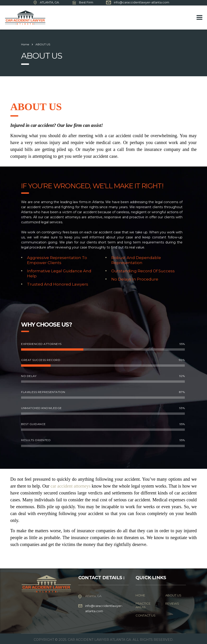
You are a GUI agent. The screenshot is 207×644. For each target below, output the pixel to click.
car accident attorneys (71, 486)
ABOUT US (173, 595)
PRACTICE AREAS (143, 605)
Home (25, 44)
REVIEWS (172, 603)
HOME (140, 595)
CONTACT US (146, 615)
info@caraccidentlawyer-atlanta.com (142, 2)
